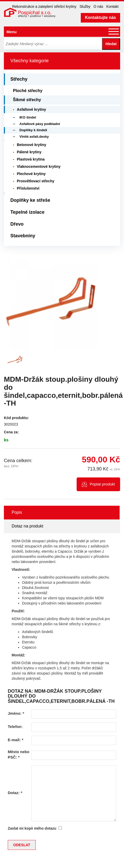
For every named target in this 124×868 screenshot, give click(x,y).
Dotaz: (15, 793)
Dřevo (17, 224)
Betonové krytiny (32, 145)
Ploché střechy (28, 91)
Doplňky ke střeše (30, 200)
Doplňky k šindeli (33, 130)
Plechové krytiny (31, 174)
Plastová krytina (31, 159)
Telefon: (15, 727)
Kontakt (112, 6)
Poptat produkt (102, 484)
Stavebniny (23, 236)
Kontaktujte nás (100, 18)
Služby (85, 6)
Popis (17, 512)
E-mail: (16, 740)
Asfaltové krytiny (31, 109)
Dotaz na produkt (27, 526)
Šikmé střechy (27, 100)
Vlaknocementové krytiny (39, 166)
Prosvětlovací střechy (36, 181)
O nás (98, 6)
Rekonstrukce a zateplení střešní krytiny (44, 6)
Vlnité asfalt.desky (34, 137)
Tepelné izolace (27, 212)
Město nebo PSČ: (19, 754)
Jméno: (16, 713)
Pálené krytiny (29, 152)
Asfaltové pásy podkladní (40, 124)
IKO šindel (28, 117)
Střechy (19, 79)
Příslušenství (28, 188)
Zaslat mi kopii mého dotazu (32, 828)
